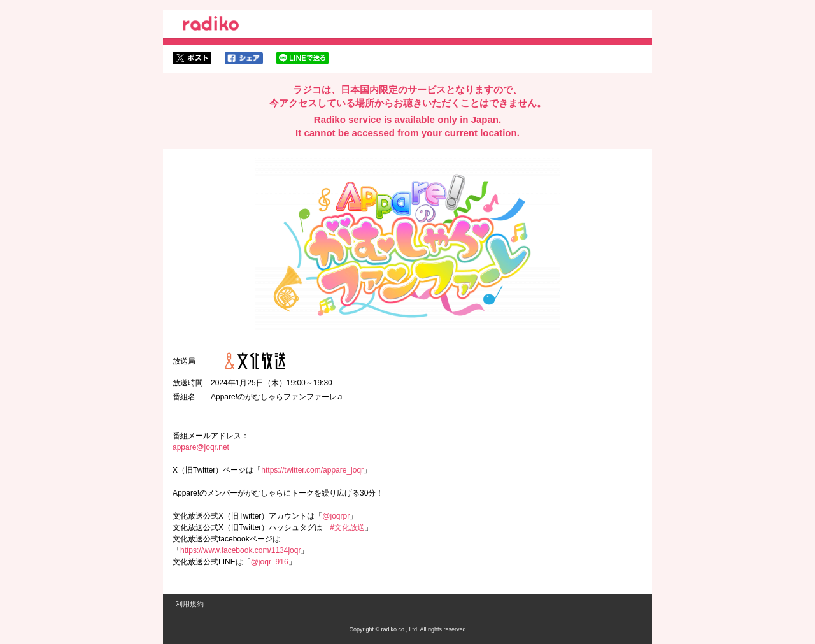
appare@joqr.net (201, 447)
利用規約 (190, 604)
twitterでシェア (192, 58)
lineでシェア (302, 58)
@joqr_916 (270, 562)
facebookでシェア (244, 58)
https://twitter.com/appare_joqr (312, 470)
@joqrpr (336, 516)
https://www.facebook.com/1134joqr (240, 550)
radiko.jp (211, 25)
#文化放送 (347, 527)
